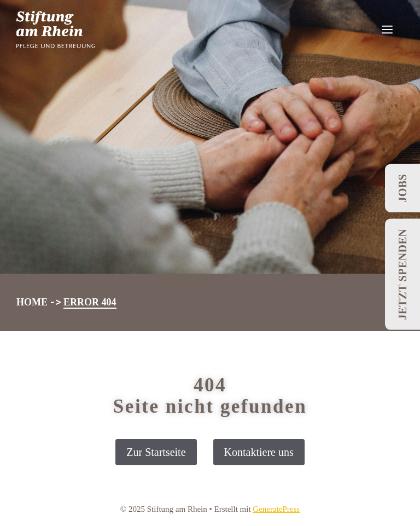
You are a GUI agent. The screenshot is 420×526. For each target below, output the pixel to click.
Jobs (402, 188)
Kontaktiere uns (259, 452)
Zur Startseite (156, 452)
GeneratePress (276, 509)
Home (32, 302)
